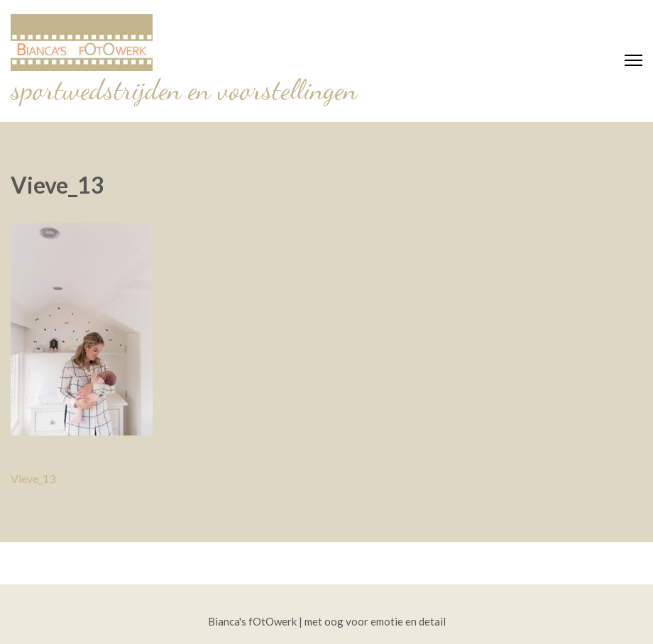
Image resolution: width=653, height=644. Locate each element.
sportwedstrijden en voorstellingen (184, 89)
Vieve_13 (33, 478)
